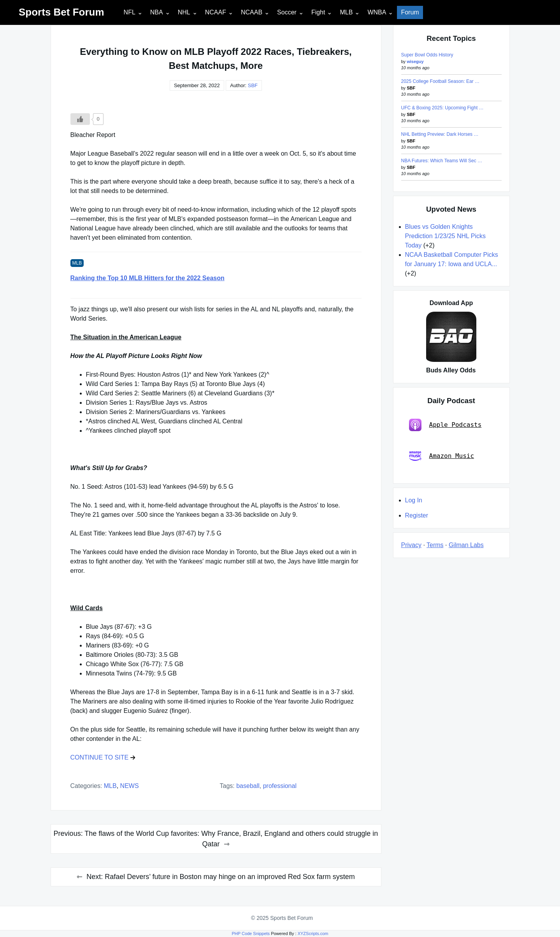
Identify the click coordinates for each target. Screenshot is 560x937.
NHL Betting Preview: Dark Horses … (440, 134)
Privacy (411, 545)
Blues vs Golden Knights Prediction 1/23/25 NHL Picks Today (446, 236)
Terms (435, 545)
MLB (346, 12)
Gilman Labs (466, 545)
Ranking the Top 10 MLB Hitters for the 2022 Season (147, 278)
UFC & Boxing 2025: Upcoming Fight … (442, 108)
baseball (248, 786)
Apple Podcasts (445, 425)
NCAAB (252, 12)
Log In (414, 500)
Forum (410, 12)
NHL (184, 12)
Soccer (287, 12)
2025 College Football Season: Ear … (440, 81)
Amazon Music (442, 456)
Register (417, 515)
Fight (318, 12)
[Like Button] (80, 119)
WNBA (377, 12)
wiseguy (415, 61)
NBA (157, 12)
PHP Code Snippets (251, 933)
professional (280, 786)
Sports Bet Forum (61, 12)
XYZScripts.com (313, 933)
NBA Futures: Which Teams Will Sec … (442, 161)
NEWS (130, 786)
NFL (130, 12)
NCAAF (216, 12)
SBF (253, 85)
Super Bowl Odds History (427, 55)
